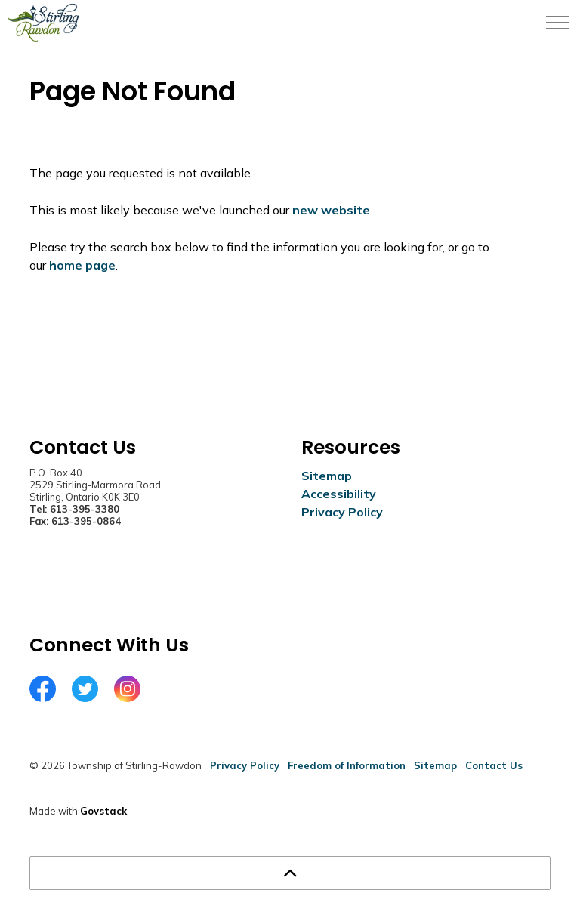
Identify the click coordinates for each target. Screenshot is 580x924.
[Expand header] (557, 23)
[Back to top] (290, 873)
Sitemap (327, 476)
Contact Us (494, 765)
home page (82, 265)
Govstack (103, 811)
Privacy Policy (342, 512)
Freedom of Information (347, 765)
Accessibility (339, 494)
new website (331, 210)
